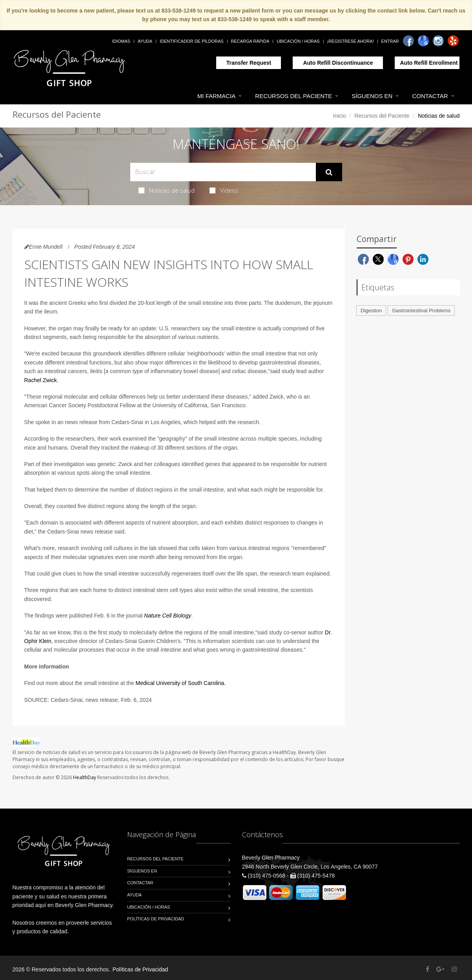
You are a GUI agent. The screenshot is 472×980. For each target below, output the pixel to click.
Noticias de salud (167, 190)
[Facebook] (408, 41)
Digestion (371, 311)
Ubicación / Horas (298, 41)
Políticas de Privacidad (156, 919)
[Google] (423, 41)
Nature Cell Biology (168, 616)
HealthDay (85, 777)
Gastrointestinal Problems (421, 311)
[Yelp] (453, 41)
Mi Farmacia (217, 96)
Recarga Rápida (250, 41)
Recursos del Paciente (293, 96)
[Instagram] (438, 41)
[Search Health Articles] (223, 172)
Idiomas (121, 41)
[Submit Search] (329, 172)
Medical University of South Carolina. (181, 683)
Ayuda (145, 41)
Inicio (340, 116)
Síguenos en (372, 96)
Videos (224, 190)
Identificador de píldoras (192, 41)
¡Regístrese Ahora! (351, 41)
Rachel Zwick (41, 380)
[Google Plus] (440, 969)
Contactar (430, 96)
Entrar (390, 41)
